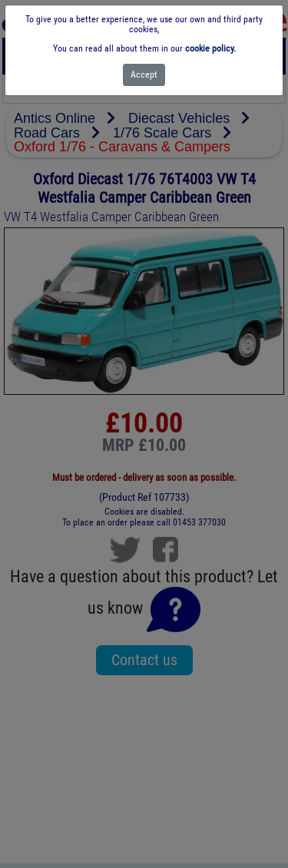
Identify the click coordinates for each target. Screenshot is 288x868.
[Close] (144, 75)
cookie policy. (210, 48)
